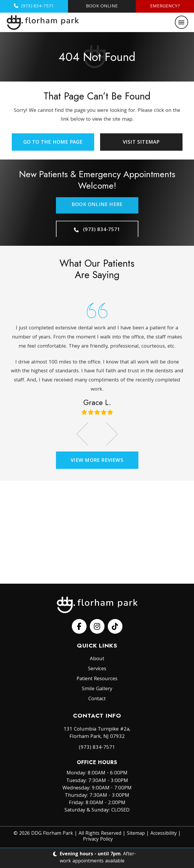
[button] (181, 22)
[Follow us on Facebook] (79, 626)
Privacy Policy (98, 840)
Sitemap (136, 834)
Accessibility (164, 834)
